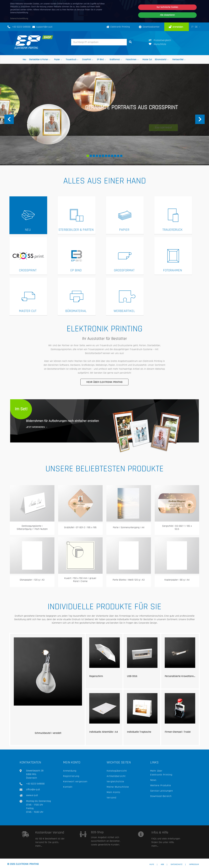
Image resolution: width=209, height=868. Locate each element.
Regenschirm (96, 676)
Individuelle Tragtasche (139, 732)
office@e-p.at (33, 789)
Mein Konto (113, 792)
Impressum (194, 865)
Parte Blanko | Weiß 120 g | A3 (129, 580)
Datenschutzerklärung (19, 19)
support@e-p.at (44, 27)
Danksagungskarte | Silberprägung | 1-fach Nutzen (32, 528)
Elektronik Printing (118, 27)
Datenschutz (177, 865)
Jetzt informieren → (37, 427)
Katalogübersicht (117, 771)
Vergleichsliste (115, 781)
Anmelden (177, 27)
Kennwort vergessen (75, 781)
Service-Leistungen (162, 791)
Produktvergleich (160, 40)
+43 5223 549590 (21, 27)
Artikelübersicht (116, 776)
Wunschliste (157, 44)
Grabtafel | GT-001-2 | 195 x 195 (80, 527)
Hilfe (152, 865)
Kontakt (68, 787)
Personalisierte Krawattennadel (181, 676)
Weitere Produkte (161, 785)
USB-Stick (132, 676)
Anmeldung (70, 771)
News (153, 780)
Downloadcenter (149, 27)
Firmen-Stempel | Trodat (178, 732)
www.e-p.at (32, 795)
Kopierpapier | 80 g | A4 (177, 580)
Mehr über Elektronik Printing (104, 382)
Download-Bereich (161, 796)
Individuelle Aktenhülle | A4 (103, 732)
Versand (111, 798)
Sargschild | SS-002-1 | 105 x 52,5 (177, 528)
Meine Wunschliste (118, 787)
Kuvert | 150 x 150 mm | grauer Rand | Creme (80, 580)
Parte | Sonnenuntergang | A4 (129, 527)
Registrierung (71, 776)
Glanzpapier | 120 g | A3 (32, 580)
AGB (162, 865)
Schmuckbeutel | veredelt (48, 733)
